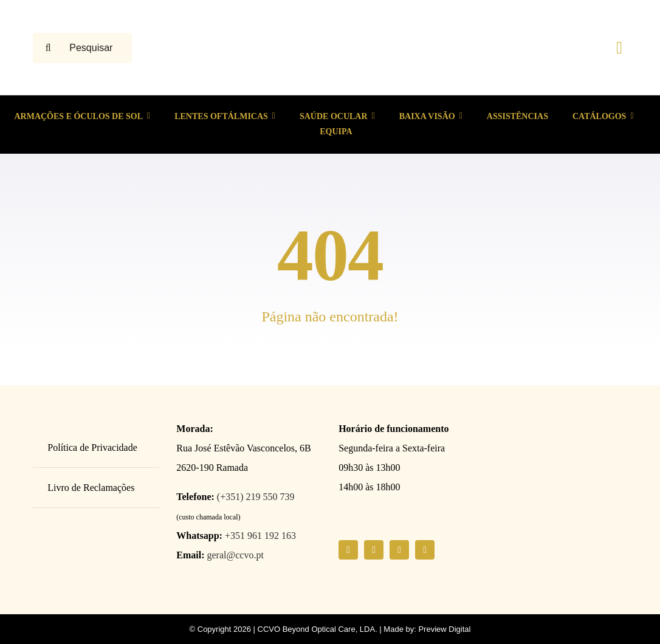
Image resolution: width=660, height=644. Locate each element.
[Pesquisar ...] (82, 48)
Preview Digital (444, 629)
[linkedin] (425, 550)
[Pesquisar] (48, 48)
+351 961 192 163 (260, 536)
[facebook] (348, 550)
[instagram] (374, 550)
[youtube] (399, 550)
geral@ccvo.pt (235, 555)
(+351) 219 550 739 (256, 497)
